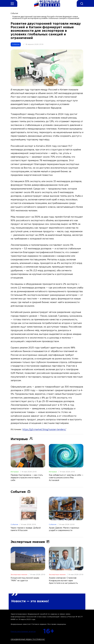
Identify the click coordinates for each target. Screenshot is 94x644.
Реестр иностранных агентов (23, 631)
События (16, 44)
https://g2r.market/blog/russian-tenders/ (44, 430)
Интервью (15, 472)
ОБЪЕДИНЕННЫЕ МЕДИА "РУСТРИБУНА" (28, 639)
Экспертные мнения (19, 575)
